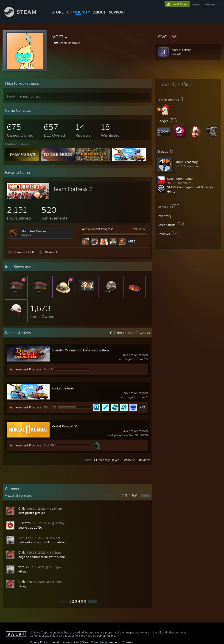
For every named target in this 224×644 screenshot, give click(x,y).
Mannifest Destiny (34, 231)
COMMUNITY (78, 12)
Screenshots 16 (24, 252)
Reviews (145, 460)
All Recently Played (106, 460)
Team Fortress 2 (73, 189)
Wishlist (129, 460)
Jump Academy (187, 162)
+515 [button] (132, 241)
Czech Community (180, 179)
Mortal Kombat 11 (65, 426)
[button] (188, 36)
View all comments (18, 496)
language (210, 4)
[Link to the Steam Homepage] (24, 16)
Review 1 (51, 252)
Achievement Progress (98, 229)
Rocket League (63, 388)
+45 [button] (142, 407)
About (99, 12)
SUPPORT (118, 12)
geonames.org (106, 636)
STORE (58, 12)
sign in (196, 4)
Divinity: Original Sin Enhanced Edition (80, 350)
